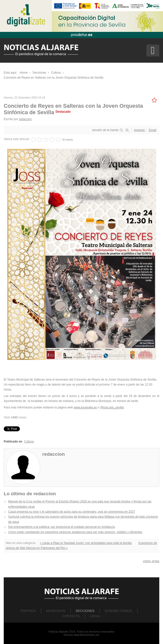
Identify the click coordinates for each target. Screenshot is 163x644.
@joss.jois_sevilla (112, 407)
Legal (95, 616)
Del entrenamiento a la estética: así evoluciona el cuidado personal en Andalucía (61, 527)
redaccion (25, 119)
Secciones (85, 611)
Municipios (56, 611)
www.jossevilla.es (85, 407)
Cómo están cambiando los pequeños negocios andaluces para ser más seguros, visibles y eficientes (75, 532)
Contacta (71, 616)
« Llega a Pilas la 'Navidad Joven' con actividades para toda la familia (86, 543)
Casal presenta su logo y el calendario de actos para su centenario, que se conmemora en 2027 (72, 512)
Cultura (29, 442)
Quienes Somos (119, 611)
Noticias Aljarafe (73, 635)
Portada (28, 611)
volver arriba (151, 561)
